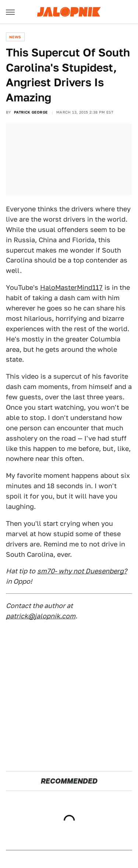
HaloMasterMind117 (71, 287)
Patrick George (31, 112)
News (15, 37)
